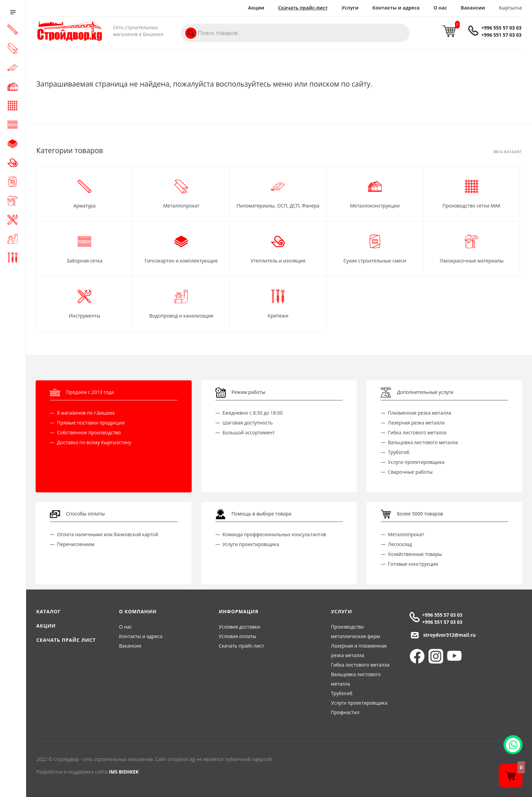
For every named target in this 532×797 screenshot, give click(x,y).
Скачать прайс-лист (303, 8)
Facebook (417, 656)
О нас (440, 8)
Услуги (350, 8)
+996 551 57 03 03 (501, 35)
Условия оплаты (237, 636)
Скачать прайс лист (66, 640)
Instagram (436, 656)
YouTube (454, 656)
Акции (256, 8)
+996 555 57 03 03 (501, 28)
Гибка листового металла (360, 665)
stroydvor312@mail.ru (449, 635)
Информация (239, 611)
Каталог (49, 611)
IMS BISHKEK (124, 772)
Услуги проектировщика (359, 703)
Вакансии (473, 8)
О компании (138, 611)
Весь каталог (508, 152)
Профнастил (345, 712)
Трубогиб (341, 693)
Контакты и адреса (396, 8)
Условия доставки (240, 627)
